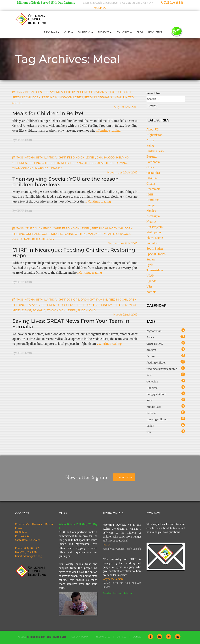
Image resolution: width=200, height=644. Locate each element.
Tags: (20, 92)
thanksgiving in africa (31, 168)
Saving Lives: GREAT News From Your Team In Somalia (71, 324)
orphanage (22, 239)
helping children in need (49, 163)
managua (95, 234)
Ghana (102, 157)
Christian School (103, 92)
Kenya (151, 205)
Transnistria (155, 270)
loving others (75, 234)
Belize (30, 92)
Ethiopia (152, 178)
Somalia (39, 310)
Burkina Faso (155, 151)
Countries (124, 32)
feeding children (27, 97)
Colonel (125, 92)
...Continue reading (108, 131)
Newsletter (155, 32)
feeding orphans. (98, 97)
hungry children (113, 305)
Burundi (152, 157)
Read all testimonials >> (117, 593)
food (61, 305)
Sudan (83, 310)
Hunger (56, 234)
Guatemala (153, 189)
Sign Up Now (124, 477)
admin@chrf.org (32, 556)
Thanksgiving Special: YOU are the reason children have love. (66, 182)
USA (149, 287)
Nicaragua (153, 216)
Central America (50, 92)
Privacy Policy (102, 637)
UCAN (150, 276)
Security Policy (80, 637)
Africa (52, 157)
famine (102, 300)
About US (153, 130)
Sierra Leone (155, 238)
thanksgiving (116, 163)
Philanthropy (43, 239)
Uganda (56, 168)
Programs (52, 32)
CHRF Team (24, 140)
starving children (62, 310)
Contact (121, 637)
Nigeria (151, 222)
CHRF (69, 32)
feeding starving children (34, 305)
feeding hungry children (63, 97)
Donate (137, 637)
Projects (105, 32)
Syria (150, 265)
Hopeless (91, 305)
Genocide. (74, 305)
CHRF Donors (69, 300)
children (72, 92)
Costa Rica (153, 173)
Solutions (85, 32)
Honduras (153, 200)
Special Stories (156, 254)
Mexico (151, 211)
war (92, 310)
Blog (140, 32)
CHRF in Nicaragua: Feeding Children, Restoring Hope (74, 253)
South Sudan (155, 249)
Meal (118, 97)
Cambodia (153, 162)
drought (88, 300)
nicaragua (122, 234)
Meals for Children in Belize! (48, 113)
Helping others (83, 163)
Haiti (150, 194)
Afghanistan (35, 157)
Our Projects (155, 227)
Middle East (22, 310)
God (111, 157)
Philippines (154, 232)
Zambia (151, 292)
